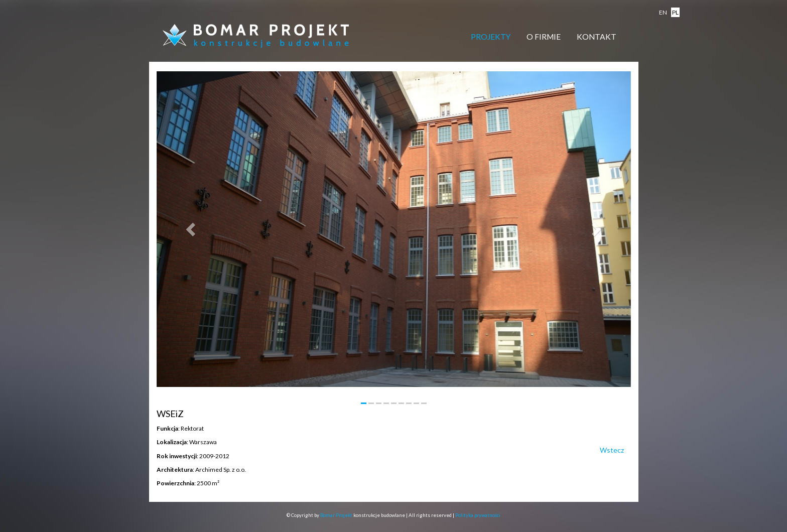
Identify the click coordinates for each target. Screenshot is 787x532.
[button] (192, 229)
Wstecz (612, 450)
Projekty (491, 37)
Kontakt (597, 37)
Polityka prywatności (478, 515)
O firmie (544, 37)
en (663, 12)
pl (675, 12)
